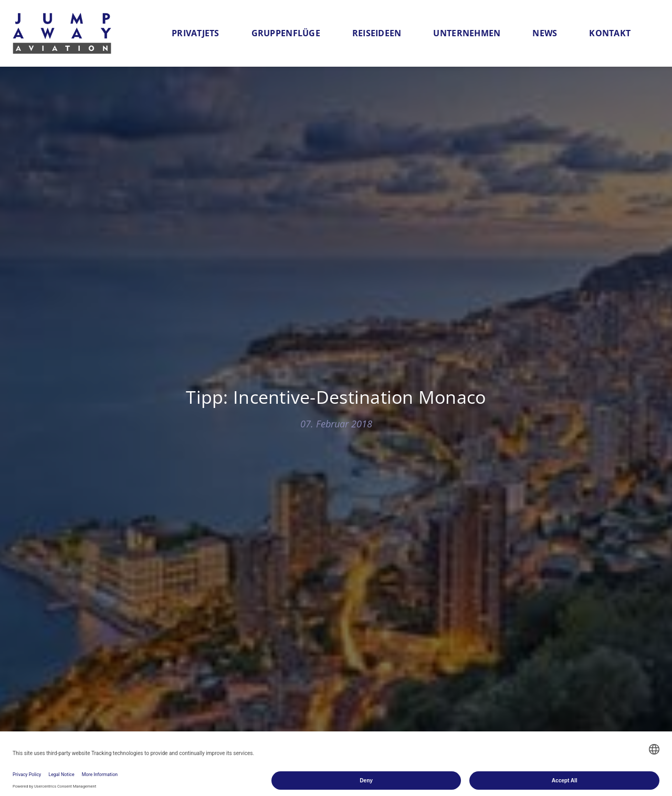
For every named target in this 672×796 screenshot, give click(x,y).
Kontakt (610, 33)
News (545, 33)
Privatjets (196, 33)
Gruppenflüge (286, 33)
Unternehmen (467, 33)
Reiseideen (377, 33)
